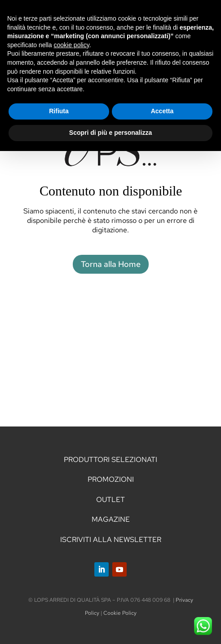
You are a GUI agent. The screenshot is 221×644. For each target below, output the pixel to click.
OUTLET (110, 500)
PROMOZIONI (111, 479)
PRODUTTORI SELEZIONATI (110, 460)
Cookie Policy (120, 613)
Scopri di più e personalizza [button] (110, 133)
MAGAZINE (111, 519)
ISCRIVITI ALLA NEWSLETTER (111, 540)
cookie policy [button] (72, 45)
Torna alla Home (111, 264)
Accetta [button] (162, 111)
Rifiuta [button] (59, 111)
